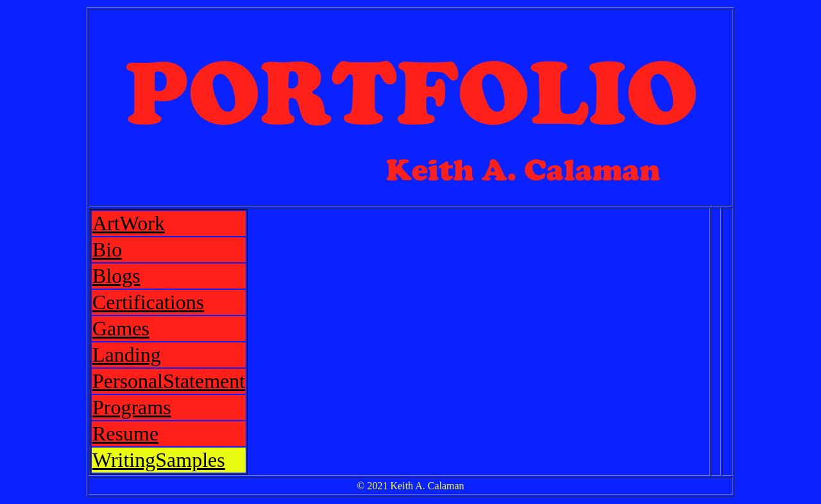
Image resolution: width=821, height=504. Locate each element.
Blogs (116, 276)
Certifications (148, 302)
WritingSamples (159, 460)
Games (121, 328)
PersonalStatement (169, 381)
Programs (132, 407)
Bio (107, 249)
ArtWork (129, 223)
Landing (127, 355)
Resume (125, 433)
